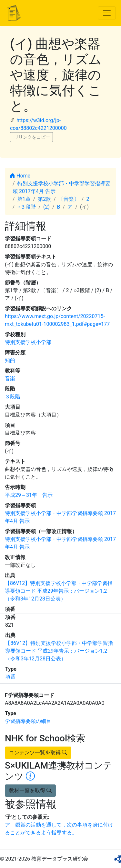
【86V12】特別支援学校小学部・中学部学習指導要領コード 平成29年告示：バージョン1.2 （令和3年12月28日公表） (59, 591)
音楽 (10, 378)
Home (20, 176)
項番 (10, 677)
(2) (46, 207)
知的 (10, 360)
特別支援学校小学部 (28, 342)
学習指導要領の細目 (28, 721)
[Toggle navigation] (107, 13)
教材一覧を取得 (30, 790)
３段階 (13, 397)
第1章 (24, 199)
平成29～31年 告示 (29, 495)
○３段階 (27, 207)
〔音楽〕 (69, 199)
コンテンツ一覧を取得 (38, 753)
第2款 (44, 199)
